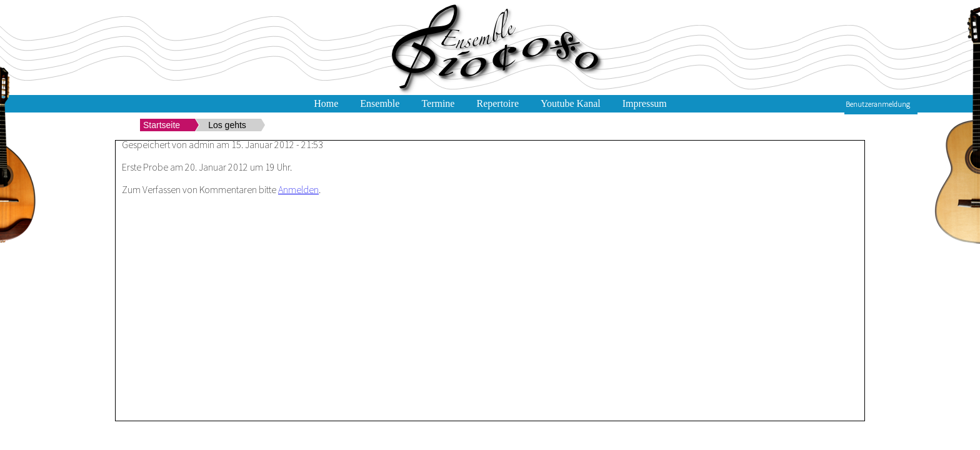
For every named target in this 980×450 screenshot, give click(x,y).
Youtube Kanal (571, 103)
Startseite (162, 125)
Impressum (645, 103)
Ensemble (380, 103)
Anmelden (298, 189)
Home (326, 103)
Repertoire (497, 103)
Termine (438, 103)
